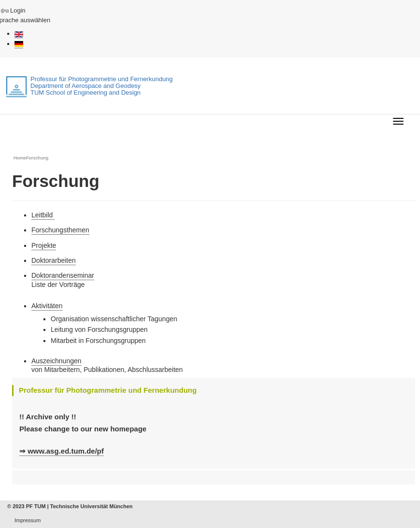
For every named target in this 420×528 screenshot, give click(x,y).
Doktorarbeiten (54, 260)
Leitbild (43, 215)
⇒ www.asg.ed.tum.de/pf (62, 451)
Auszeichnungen (56, 361)
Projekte (44, 245)
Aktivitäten (47, 306)
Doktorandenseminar (63, 275)
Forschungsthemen (60, 230)
